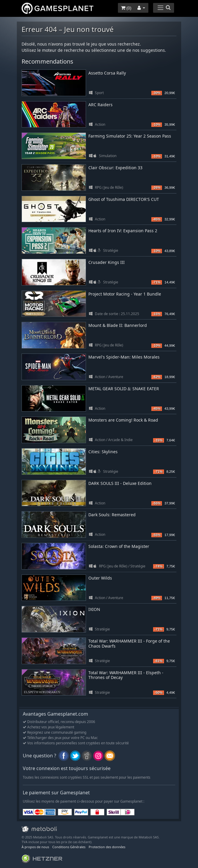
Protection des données (107, 847)
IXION (94, 609)
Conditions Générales (69, 847)
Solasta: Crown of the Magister (119, 546)
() (126, 8)
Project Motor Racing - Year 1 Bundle (125, 294)
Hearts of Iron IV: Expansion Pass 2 (123, 231)
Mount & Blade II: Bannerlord (118, 325)
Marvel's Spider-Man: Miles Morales (124, 357)
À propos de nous (35, 847)
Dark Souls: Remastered (112, 515)
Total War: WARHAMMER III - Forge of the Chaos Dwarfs (129, 643)
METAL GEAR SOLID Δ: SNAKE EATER (124, 389)
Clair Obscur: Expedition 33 (115, 168)
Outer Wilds (100, 578)
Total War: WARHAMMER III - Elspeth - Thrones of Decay (126, 675)
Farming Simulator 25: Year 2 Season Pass (130, 136)
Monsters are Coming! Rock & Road (123, 420)
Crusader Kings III (107, 262)
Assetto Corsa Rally (107, 73)
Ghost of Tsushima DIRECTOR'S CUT (124, 199)
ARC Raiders (100, 105)
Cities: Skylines (103, 452)
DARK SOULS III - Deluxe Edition (120, 483)
